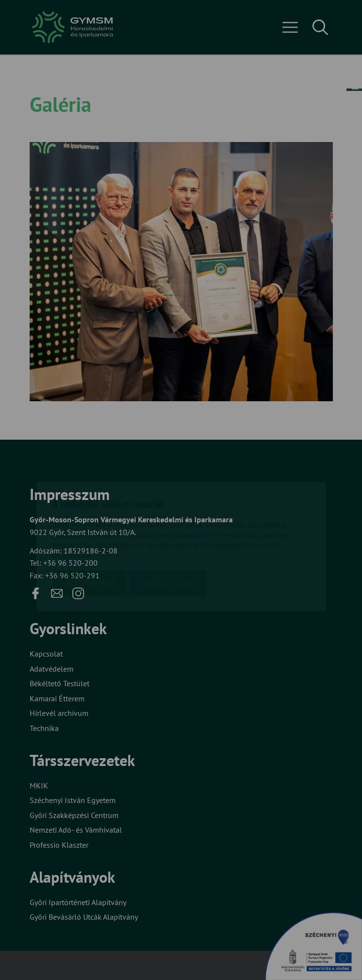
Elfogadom (90, 526)
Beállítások (168, 526)
